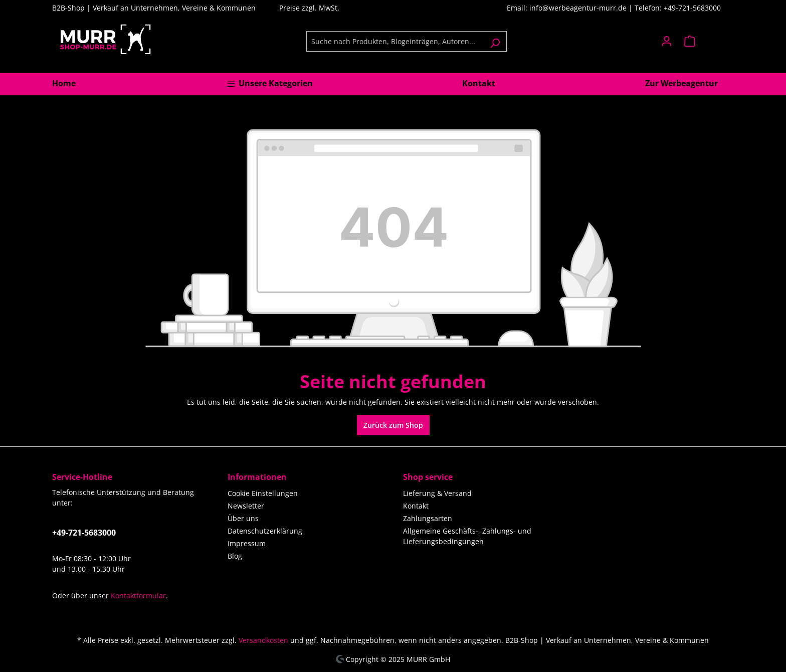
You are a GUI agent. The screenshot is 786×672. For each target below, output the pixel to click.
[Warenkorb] (706, 41)
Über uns (243, 518)
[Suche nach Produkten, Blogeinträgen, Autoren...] (395, 41)
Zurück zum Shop (393, 425)
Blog (235, 556)
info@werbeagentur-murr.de (579, 8)
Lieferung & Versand (437, 493)
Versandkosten (263, 640)
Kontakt (416, 506)
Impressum (247, 543)
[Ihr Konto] (667, 41)
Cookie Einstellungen (263, 493)
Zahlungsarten (428, 518)
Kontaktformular (138, 596)
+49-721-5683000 (84, 533)
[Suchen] (495, 41)
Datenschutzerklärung (265, 531)
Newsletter (246, 506)
